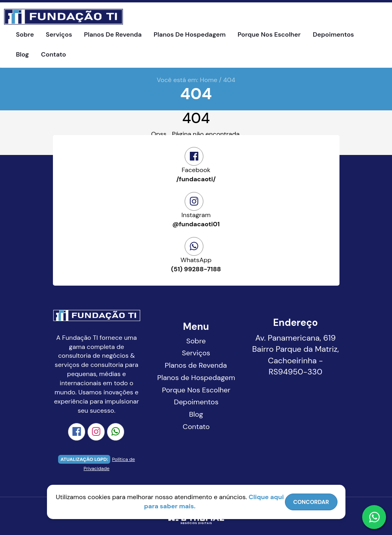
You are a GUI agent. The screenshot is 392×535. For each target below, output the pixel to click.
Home (209, 80)
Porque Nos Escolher (269, 34)
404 (229, 80)
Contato (54, 54)
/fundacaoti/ (196, 174)
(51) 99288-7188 (196, 265)
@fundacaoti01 (196, 219)
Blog (22, 54)
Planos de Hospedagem (190, 34)
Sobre (25, 34)
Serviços (59, 34)
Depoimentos (333, 34)
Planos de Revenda (113, 34)
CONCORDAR (311, 502)
